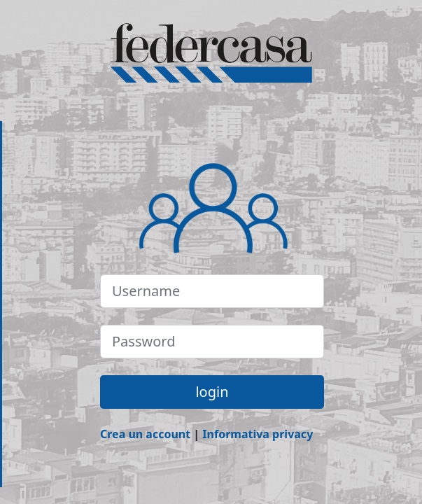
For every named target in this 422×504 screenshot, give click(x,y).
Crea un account (145, 434)
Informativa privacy (258, 434)
